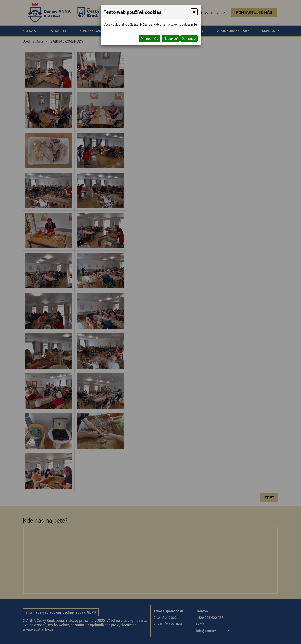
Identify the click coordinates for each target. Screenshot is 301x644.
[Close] (194, 12)
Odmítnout (189, 38)
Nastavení (171, 38)
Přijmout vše (149, 38)
